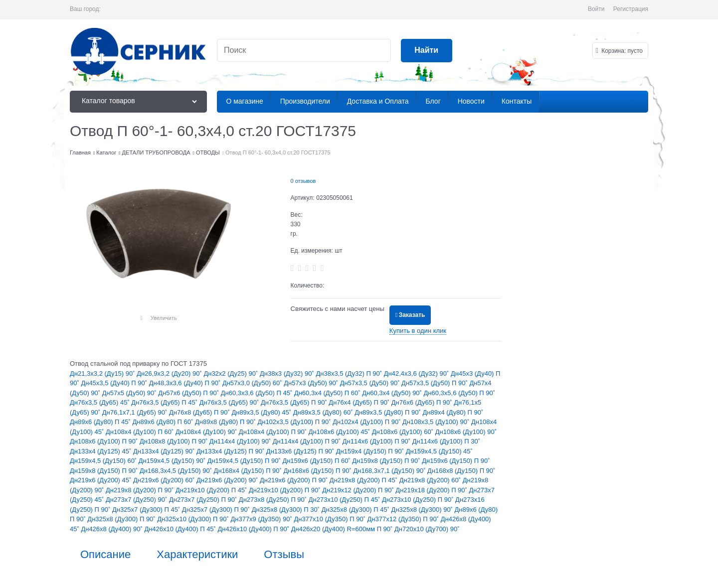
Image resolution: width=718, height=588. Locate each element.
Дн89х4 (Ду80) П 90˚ (453, 412)
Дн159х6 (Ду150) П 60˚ (317, 461)
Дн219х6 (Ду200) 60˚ (165, 480)
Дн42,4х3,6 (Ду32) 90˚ (417, 373)
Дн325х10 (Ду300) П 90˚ (194, 519)
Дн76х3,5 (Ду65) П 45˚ (165, 402)
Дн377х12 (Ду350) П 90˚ (404, 519)
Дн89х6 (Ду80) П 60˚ (163, 422)
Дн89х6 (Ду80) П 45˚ (101, 422)
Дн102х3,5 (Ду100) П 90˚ (295, 422)
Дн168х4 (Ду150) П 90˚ (249, 471)
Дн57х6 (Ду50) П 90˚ (189, 393)
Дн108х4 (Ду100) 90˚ (207, 432)
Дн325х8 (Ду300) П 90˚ (122, 519)
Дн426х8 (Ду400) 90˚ (112, 529)
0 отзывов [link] (303, 181)
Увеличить (164, 318)
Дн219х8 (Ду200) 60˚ (431, 480)
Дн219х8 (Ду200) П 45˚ (364, 480)
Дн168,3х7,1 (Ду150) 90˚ (390, 471)
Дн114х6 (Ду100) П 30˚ (446, 441)
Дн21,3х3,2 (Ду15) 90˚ (103, 373)
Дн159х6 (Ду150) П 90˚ (456, 461)
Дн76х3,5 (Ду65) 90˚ (230, 402)
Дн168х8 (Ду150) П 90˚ (461, 471)
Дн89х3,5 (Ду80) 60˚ (324, 412)
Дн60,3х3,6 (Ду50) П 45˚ (258, 393)
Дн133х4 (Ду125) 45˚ (101, 451)
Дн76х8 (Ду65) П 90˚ (200, 412)
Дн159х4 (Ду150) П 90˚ (371, 451)
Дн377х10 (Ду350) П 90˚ (330, 519)
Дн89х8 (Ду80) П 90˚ (226, 422)
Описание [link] (105, 555)
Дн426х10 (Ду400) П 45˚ (181, 529)
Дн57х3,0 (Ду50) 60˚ (253, 383)
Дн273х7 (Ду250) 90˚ (137, 500)
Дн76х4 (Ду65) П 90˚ (360, 402)
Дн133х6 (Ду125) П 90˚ (301, 451)
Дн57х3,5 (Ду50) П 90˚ (435, 383)
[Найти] (427, 51)
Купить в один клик (418, 331)
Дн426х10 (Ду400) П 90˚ (255, 529)
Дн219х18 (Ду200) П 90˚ (432, 490)
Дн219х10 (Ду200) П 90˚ (285, 490)
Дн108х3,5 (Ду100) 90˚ (437, 422)
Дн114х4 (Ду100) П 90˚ (308, 441)
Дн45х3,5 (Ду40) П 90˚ (115, 383)
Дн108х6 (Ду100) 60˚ (404, 432)
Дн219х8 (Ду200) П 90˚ (141, 490)
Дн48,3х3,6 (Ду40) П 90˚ (186, 383)
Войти (596, 9)
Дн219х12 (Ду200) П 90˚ (359, 490)
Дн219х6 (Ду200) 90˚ (228, 480)
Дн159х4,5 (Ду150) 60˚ (104, 461)
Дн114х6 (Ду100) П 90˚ (377, 441)
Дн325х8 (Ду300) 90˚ (423, 510)
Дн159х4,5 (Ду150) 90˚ (173, 461)
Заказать (412, 315)
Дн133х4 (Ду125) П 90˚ (231, 451)
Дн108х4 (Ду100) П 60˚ (141, 432)
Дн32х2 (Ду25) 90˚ (232, 373)
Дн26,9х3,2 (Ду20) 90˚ (170, 373)
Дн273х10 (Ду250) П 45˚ (345, 500)
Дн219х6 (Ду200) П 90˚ (295, 480)
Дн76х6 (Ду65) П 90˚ (423, 402)
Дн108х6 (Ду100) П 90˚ (105, 441)
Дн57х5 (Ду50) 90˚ (130, 393)
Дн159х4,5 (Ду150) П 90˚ (245, 461)
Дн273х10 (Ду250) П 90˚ (419, 500)
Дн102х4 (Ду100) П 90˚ (367, 422)
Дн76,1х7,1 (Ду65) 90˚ (136, 412)
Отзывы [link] (284, 555)
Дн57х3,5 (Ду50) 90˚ (371, 383)
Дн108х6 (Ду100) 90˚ (466, 432)
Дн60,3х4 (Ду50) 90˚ (393, 393)
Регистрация (631, 9)
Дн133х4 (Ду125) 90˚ (165, 451)
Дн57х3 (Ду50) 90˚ (312, 383)
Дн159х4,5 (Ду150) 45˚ (439, 451)
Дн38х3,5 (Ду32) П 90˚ (350, 373)
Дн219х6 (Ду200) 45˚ (101, 480)
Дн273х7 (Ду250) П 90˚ (204, 500)
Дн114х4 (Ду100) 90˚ (241, 441)
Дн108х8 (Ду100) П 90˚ (175, 441)
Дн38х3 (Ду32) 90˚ (288, 373)
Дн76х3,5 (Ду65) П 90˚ (295, 402)
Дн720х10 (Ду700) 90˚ (427, 529)
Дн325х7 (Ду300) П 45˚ (147, 510)
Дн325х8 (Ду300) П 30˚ (287, 510)
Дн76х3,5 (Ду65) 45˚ (100, 402)
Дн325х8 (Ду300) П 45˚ (357, 510)
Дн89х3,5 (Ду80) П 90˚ (388, 412)
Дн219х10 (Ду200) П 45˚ (212, 490)
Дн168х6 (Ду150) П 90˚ (319, 471)
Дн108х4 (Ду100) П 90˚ (274, 432)
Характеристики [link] (197, 555)
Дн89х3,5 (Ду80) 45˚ (262, 412)
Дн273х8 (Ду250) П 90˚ (274, 500)
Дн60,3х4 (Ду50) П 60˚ (328, 393)
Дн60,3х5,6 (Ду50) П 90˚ (460, 393)
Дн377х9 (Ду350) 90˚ (262, 519)
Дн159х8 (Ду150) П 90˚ (387, 461)
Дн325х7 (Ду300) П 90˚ (217, 510)
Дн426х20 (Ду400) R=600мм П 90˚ (343, 529)
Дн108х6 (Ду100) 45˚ (340, 432)
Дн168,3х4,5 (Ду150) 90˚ (177, 471)
